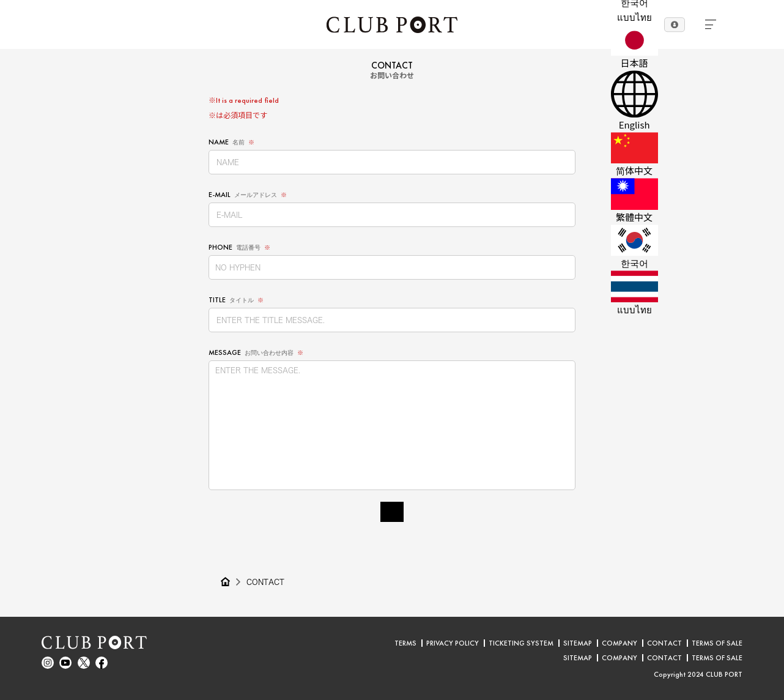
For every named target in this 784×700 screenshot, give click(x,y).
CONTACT (265, 582)
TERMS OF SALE (717, 643)
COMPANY (619, 643)
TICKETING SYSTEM (521, 643)
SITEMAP (578, 643)
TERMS (405, 643)
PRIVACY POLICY (453, 643)
